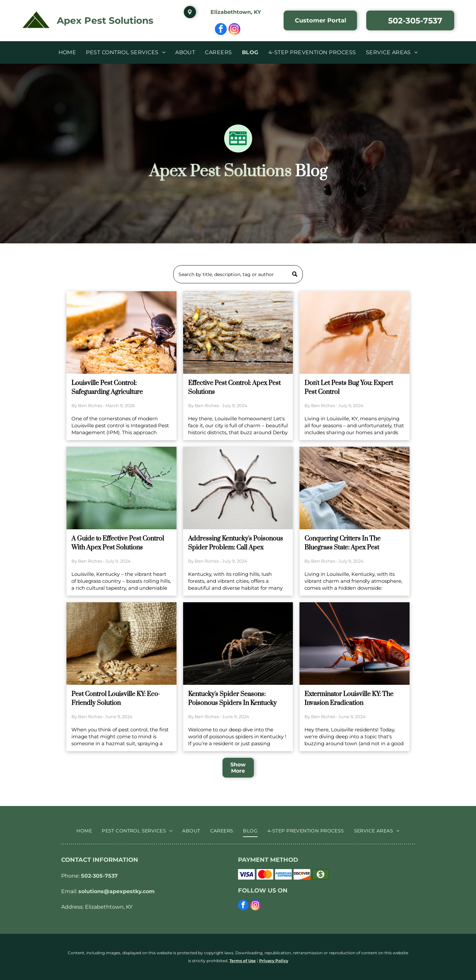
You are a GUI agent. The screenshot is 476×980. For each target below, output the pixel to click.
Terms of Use (243, 961)
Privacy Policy (274, 961)
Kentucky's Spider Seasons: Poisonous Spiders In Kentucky (232, 699)
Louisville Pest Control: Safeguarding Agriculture (107, 388)
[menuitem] (67, 52)
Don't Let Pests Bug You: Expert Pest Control (349, 388)
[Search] (238, 274)
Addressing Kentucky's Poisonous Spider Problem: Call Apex (236, 543)
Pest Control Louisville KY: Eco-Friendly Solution (116, 699)
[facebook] (221, 30)
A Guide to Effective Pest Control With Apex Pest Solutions (118, 543)
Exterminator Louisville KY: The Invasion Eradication (349, 699)
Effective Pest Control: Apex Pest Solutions (234, 388)
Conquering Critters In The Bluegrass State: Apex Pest (342, 543)
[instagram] (234, 30)
